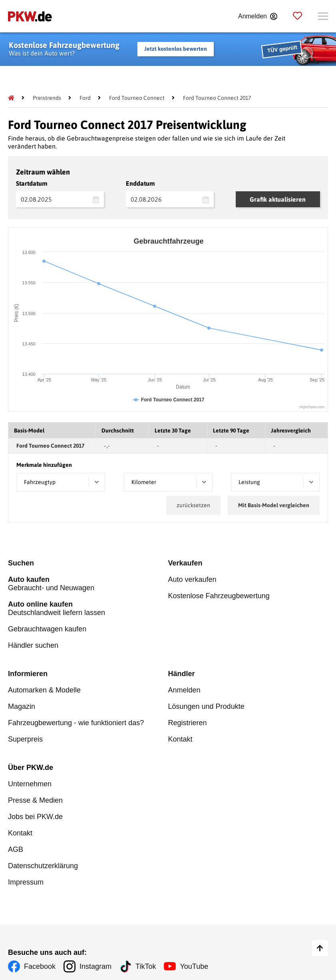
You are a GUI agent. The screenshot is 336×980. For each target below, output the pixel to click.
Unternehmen (30, 784)
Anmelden (184, 690)
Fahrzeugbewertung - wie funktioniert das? (76, 723)
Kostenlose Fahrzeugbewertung (219, 596)
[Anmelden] (257, 16)
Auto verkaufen (192, 579)
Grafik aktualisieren (278, 199)
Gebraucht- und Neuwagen (88, 584)
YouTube (194, 966)
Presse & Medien (35, 800)
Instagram (95, 966)
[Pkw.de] (11, 98)
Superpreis (25, 739)
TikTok (146, 966)
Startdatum (32, 183)
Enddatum (140, 183)
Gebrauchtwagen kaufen (47, 629)
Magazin (22, 706)
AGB (16, 849)
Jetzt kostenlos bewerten (176, 49)
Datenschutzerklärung (43, 866)
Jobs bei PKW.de (35, 817)
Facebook (40, 966)
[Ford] (85, 98)
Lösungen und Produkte (206, 706)
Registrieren (188, 723)
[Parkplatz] (297, 16)
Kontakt (180, 739)
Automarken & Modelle (44, 690)
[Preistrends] (47, 98)
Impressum (26, 882)
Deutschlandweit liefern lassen (88, 608)
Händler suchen (33, 645)
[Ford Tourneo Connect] (137, 98)
